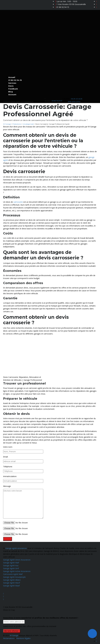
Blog (11, 92)
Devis (11, 86)
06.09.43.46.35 (76, 99)
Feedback (13, 89)
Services (12, 83)
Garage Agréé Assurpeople (14, 577)
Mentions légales (23, 638)
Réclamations (9, 638)
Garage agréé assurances (16, 548)
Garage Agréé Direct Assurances (17, 560)
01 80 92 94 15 (63, 7)
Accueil (12, 77)
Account (12, 95)
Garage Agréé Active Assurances (17, 571)
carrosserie (18, 202)
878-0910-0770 (74, 102)
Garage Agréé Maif (11, 563)
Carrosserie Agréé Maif (13, 574)
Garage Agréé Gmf (11, 568)
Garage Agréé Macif (12, 583)
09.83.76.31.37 (57, 101)
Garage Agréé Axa (11, 565)
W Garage (14, 635)
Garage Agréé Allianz (12, 580)
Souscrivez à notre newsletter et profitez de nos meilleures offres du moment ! (41, 618)
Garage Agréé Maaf (11, 586)
